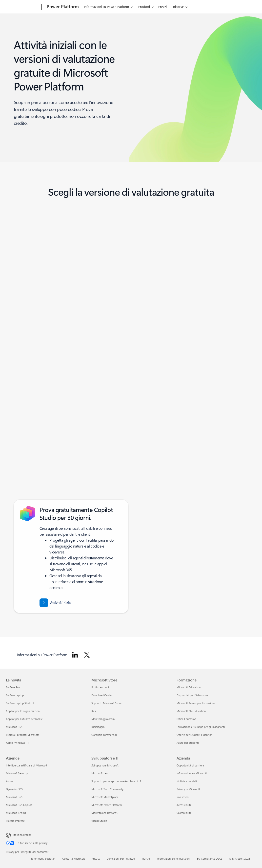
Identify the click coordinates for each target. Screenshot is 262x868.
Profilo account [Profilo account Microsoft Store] (100, 687)
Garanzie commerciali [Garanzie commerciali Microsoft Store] (104, 735)
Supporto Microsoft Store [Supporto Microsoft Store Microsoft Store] (106, 703)
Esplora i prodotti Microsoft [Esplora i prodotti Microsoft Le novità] (22, 735)
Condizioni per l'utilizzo (121, 858)
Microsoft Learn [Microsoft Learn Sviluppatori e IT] (101, 773)
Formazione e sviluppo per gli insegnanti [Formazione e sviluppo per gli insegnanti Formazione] (201, 727)
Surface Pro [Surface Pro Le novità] (13, 687)
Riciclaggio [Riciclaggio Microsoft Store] (98, 727)
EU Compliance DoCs (210, 858)
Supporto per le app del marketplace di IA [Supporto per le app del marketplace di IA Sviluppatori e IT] (116, 781)
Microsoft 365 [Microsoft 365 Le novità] (14, 727)
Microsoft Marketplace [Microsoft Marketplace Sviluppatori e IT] (105, 797)
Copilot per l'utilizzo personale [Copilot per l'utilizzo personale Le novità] (24, 719)
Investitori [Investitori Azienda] (183, 797)
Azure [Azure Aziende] (9, 781)
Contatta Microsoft (74, 858)
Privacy (96, 858)
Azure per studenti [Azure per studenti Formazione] (188, 743)
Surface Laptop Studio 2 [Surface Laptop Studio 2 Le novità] (20, 703)
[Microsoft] (23, 7)
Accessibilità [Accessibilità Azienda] (184, 805)
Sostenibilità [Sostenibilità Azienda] (184, 813)
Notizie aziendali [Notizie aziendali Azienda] (187, 781)
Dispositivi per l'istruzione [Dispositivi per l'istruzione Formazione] (192, 695)
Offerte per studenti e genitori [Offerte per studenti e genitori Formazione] (195, 735)
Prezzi (162, 7)
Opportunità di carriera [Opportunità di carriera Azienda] (190, 765)
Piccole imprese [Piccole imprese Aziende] (15, 821)
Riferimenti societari (43, 858)
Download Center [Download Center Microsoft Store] (102, 695)
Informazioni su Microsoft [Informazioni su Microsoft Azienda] (192, 773)
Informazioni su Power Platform (106, 7)
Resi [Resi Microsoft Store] (94, 711)
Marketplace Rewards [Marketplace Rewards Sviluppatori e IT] (104, 813)
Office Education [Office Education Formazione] (186, 719)
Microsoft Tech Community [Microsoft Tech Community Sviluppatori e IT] (107, 789)
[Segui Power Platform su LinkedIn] (75, 655)
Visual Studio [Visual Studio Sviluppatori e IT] (99, 821)
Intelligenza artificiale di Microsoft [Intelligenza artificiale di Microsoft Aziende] (27, 765)
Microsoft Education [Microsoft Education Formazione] (189, 687)
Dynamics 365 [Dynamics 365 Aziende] (14, 789)
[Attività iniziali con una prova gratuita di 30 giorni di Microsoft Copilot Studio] (56, 603)
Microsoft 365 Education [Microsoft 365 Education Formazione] (191, 711)
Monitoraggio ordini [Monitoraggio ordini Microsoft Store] (103, 719)
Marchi (146, 858)
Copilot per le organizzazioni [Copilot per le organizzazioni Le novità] (23, 711)
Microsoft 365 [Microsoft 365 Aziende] (14, 797)
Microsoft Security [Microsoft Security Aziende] (17, 773)
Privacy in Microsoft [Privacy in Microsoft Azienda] (188, 789)
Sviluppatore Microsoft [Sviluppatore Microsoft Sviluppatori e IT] (105, 765)
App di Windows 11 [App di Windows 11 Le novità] (17, 743)
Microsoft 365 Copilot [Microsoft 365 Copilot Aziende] (19, 805)
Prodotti (144, 7)
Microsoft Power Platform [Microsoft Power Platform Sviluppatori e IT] (107, 805)
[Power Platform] (62, 7)
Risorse (178, 7)
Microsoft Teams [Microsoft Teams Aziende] (16, 813)
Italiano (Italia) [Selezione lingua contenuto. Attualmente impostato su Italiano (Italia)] (22, 835)
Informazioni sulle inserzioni (173, 858)
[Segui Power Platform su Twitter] (87, 655)
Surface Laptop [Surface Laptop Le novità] (15, 695)
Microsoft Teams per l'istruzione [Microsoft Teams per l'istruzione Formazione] (196, 703)
